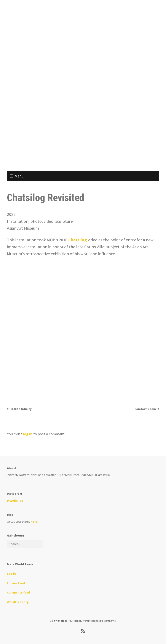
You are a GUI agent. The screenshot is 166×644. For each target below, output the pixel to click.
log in (28, 434)
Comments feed (18, 592)
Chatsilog (78, 240)
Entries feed (16, 583)
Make (64, 621)
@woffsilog (15, 501)
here (34, 522)
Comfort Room (145, 409)
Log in (11, 574)
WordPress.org (18, 602)
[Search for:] (25, 544)
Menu (19, 176)
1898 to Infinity (21, 409)
